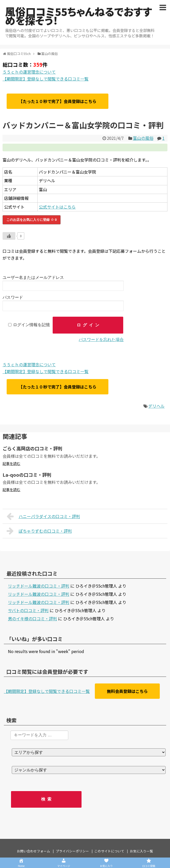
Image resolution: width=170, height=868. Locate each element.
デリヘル (156, 406)
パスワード (13, 297)
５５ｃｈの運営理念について (29, 72)
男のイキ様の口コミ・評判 (32, 619)
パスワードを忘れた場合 (101, 340)
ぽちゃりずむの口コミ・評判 (39, 531)
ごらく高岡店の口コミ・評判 (32, 448)
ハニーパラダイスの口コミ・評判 (43, 516)
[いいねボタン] (9, 236)
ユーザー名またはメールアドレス (33, 277)
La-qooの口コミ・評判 (27, 475)
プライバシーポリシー (72, 851)
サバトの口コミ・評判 (28, 610)
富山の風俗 (143, 138)
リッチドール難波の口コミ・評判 (39, 586)
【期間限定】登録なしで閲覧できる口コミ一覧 (46, 79)
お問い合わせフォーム (33, 851)
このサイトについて (109, 851)
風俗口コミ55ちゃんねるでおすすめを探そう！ (78, 16)
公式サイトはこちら (57, 207)
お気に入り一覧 (141, 851)
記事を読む (12, 463)
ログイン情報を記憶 (31, 325)
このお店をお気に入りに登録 (32, 220)
